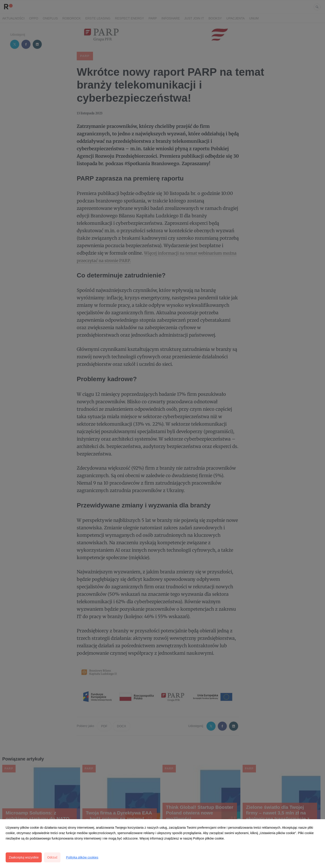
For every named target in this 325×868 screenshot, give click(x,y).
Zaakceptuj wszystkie (24, 857)
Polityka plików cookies (82, 857)
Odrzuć (52, 857)
